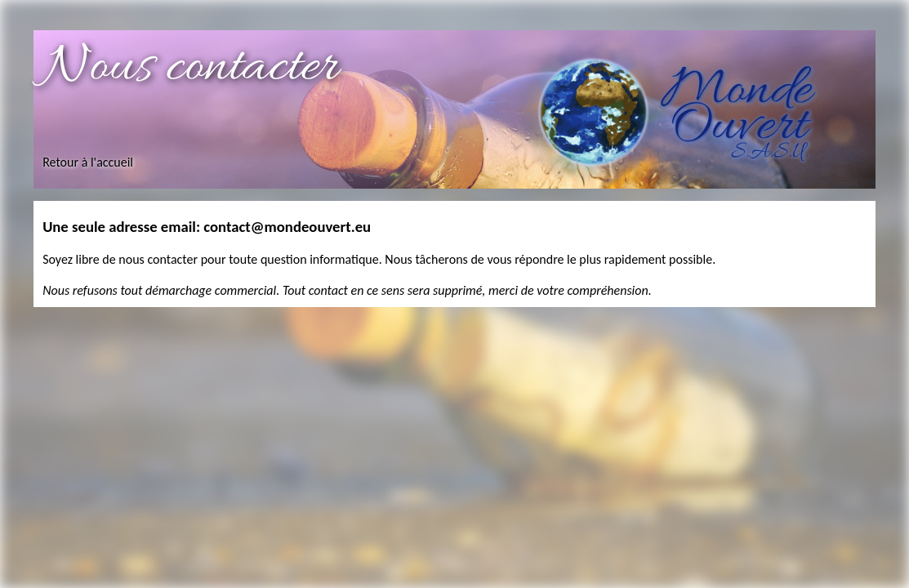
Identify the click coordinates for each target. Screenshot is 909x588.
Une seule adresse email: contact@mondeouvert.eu (207, 227)
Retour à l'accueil (88, 162)
